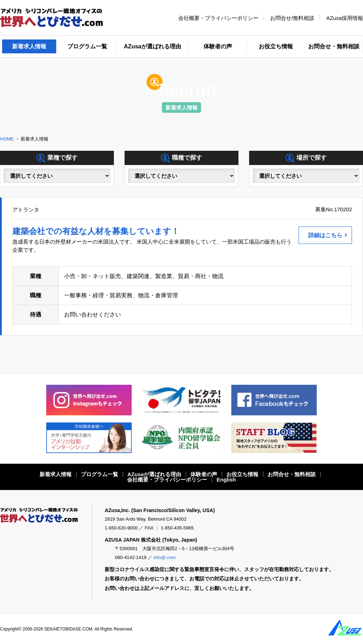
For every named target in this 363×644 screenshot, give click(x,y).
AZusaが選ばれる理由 (152, 46)
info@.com (164, 557)
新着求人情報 (29, 46)
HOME (7, 139)
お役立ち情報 (276, 46)
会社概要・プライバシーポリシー (218, 18)
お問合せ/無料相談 (292, 18)
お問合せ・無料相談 (334, 46)
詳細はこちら (325, 235)
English (226, 480)
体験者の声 (218, 46)
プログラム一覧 (87, 46)
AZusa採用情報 (345, 18)
